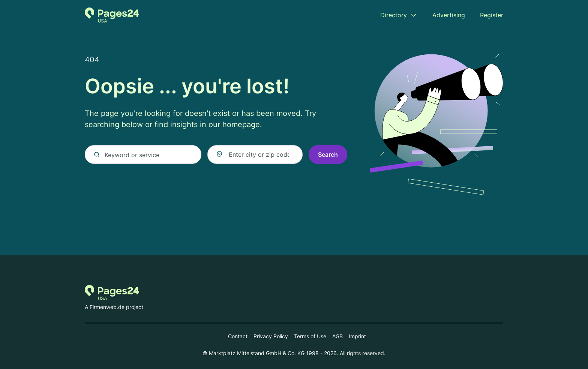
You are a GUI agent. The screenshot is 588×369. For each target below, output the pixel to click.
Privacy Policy (271, 336)
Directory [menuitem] (394, 15)
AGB (337, 336)
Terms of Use (310, 336)
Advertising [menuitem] (449, 15)
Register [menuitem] (492, 15)
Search (328, 154)
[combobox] (255, 154)
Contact (238, 336)
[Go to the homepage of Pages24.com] (112, 15)
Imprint (357, 336)
